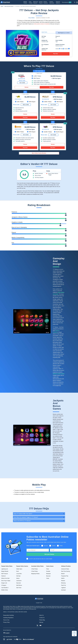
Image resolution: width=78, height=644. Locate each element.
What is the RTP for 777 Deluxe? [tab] (22, 521)
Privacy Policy (6, 622)
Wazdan (63, 581)
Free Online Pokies (9, 6)
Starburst (3, 576)
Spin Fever (19, 588)
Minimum (36, 2)
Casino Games (50, 566)
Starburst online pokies (59, 374)
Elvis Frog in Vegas (6, 581)
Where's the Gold (5, 578)
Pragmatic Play (65, 576)
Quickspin (64, 590)
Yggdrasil (63, 588)
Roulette (48, 571)
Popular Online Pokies (7, 566)
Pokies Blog (42, 620)
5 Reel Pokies (34, 571)
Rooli (18, 571)
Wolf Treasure (5, 574)
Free (31, 2)
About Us (41, 615)
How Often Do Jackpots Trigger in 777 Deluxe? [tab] (26, 517)
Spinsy (18, 578)
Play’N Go (64, 585)
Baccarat (48, 576)
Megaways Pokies (35, 574)
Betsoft (63, 574)
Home (2, 6)
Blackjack (48, 574)
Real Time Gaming (66, 571)
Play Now (56, 54)
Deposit (58, 2)
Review (27, 87)
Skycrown (19, 583)
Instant (41, 2)
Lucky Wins (19, 574)
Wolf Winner (19, 585)
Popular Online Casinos (22, 566)
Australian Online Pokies (37, 566)
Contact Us (42, 618)
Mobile (25, 2)
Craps (48, 578)
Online (46, 2)
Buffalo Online (5, 590)
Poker (48, 569)
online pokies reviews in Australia (41, 24)
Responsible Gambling (8, 615)
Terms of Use (6, 620)
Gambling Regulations (8, 618)
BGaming (63, 583)
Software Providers (66, 566)
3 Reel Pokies (34, 569)
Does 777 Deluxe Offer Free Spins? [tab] (23, 514)
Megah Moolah (5, 571)
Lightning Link (5, 569)
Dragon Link (4, 583)
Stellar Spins (19, 569)
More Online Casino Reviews (39, 153)
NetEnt (63, 578)
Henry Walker (31, 18)
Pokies (52, 2)
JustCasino (19, 581)
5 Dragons (4, 585)
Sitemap (41, 622)
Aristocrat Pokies (65, 569)
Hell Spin (18, 576)
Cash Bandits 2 (5, 588)
